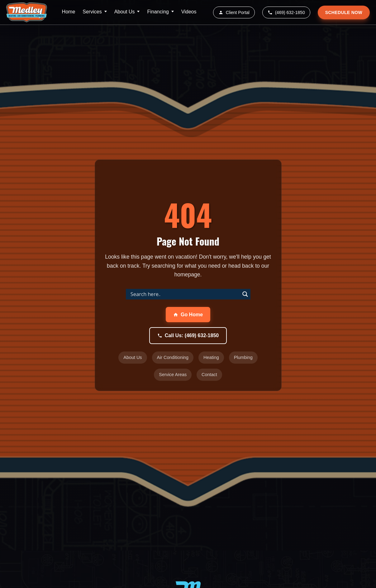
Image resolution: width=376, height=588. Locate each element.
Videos (189, 12)
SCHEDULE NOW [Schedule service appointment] (344, 12)
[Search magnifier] (245, 294)
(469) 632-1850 (286, 12)
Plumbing (243, 357)
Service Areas (173, 375)
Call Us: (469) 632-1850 (188, 335)
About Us (125, 12)
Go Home (188, 315)
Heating (211, 357)
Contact (209, 375)
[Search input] (184, 294)
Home (69, 12)
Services (92, 12)
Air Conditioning (173, 357)
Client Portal (234, 12)
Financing (158, 12)
